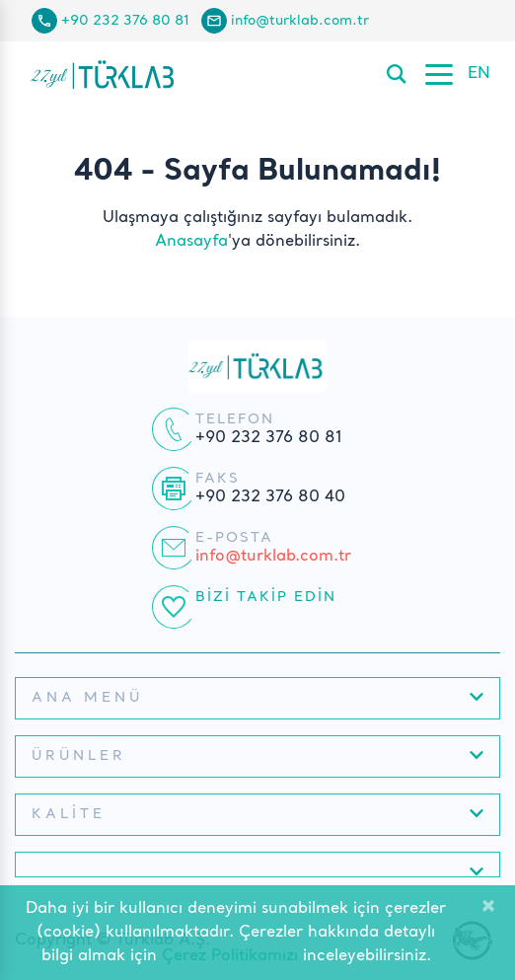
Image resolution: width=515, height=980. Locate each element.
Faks (218, 479)
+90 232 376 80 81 (125, 21)
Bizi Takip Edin (266, 597)
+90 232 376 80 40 (270, 497)
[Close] (488, 908)
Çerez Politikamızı (230, 956)
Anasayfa (191, 242)
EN (479, 74)
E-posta (234, 538)
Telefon (235, 419)
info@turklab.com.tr (300, 21)
